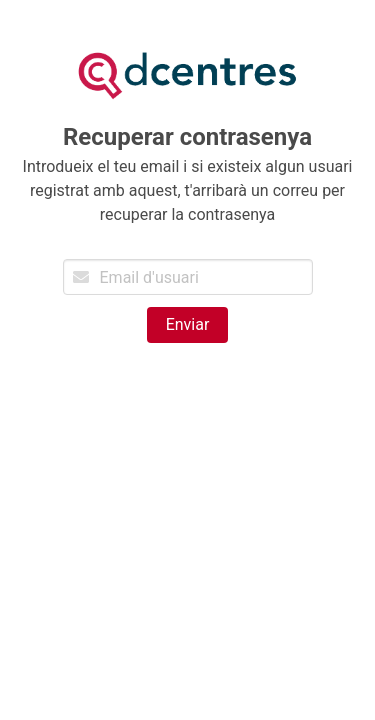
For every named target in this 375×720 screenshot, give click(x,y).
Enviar (188, 324)
